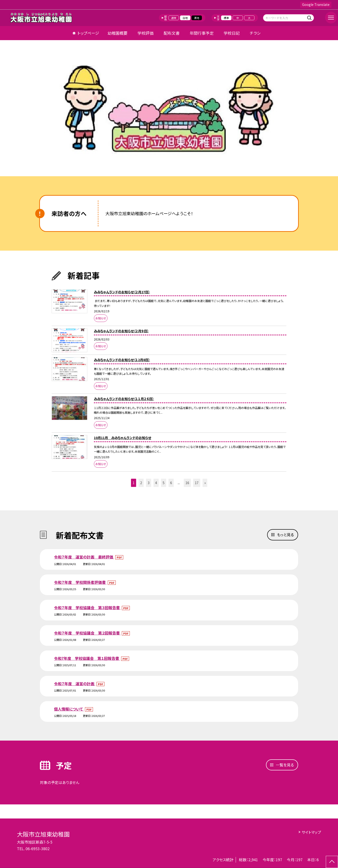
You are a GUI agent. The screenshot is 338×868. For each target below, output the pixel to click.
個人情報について (69, 709)
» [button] (205, 483)
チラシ (255, 33)
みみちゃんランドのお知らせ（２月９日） (121, 331)
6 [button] (171, 483)
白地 (185, 18)
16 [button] (187, 483)
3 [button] (149, 483)
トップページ (88, 33)
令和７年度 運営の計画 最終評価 (84, 557)
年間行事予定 (202, 33)
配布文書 (172, 33)
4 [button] (156, 483)
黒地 (197, 18)
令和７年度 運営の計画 (75, 684)
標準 (226, 18)
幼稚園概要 (117, 33)
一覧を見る (285, 765)
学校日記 (232, 33)
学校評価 (146, 33)
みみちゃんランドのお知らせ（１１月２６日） (124, 399)
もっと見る (285, 535)
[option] (169, 110)
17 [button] (197, 483)
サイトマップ (311, 832)
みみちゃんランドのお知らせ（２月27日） (122, 292)
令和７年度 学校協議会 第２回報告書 (87, 633)
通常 (174, 18)
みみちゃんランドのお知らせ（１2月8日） (122, 360)
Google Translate (316, 4)
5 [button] (164, 483)
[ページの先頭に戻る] (332, 862)
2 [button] (141, 483)
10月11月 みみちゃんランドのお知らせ (123, 438)
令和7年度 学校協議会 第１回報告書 (87, 658)
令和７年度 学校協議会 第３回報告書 (87, 608)
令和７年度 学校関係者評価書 (80, 582)
